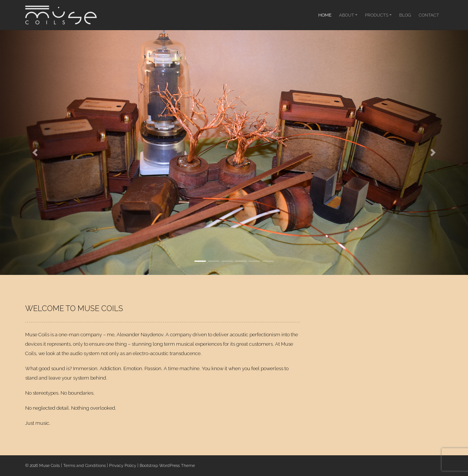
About (346, 15)
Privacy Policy (123, 466)
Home (325, 15)
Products (377, 15)
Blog (405, 15)
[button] (35, 153)
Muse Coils (49, 466)
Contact (429, 15)
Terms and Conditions (84, 466)
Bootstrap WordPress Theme (167, 466)
